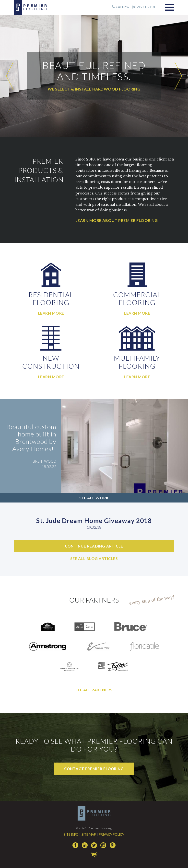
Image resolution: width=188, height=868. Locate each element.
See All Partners (94, 690)
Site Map (89, 834)
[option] (94, 76)
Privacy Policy (112, 834)
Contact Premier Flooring (94, 769)
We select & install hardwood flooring (94, 89)
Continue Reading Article (94, 546)
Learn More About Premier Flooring (117, 220)
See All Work (94, 498)
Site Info (71, 834)
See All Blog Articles (94, 558)
